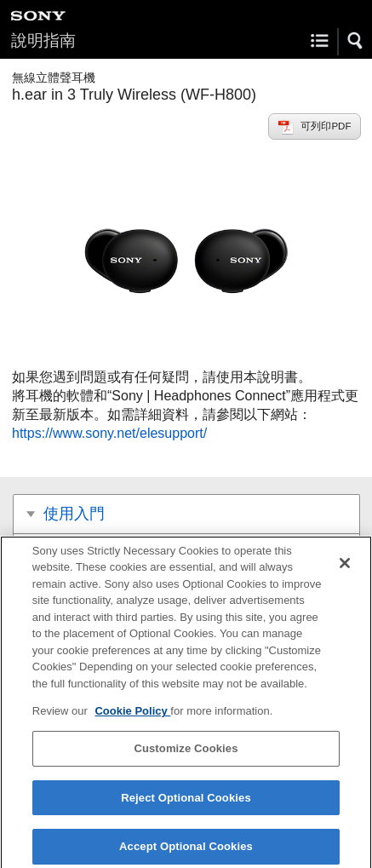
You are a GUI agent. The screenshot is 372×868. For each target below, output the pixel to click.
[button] (356, 41)
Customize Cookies (186, 753)
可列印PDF (326, 126)
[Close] (345, 567)
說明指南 (43, 40)
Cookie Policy (132, 716)
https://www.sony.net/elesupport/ (109, 433)
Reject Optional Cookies (186, 802)
